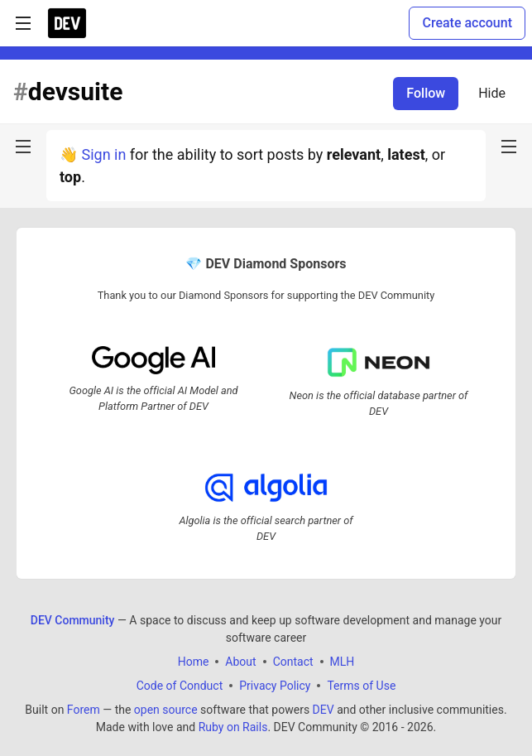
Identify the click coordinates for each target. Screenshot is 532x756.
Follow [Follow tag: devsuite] (426, 93)
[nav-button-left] (23, 147)
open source (166, 710)
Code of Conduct (180, 686)
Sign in (103, 154)
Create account (467, 23)
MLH (343, 662)
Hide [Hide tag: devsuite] (492, 93)
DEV (324, 710)
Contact (293, 662)
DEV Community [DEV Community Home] (73, 620)
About (240, 662)
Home (194, 662)
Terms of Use (361, 686)
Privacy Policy (275, 686)
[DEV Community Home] (67, 23)
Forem (84, 710)
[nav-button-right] (509, 147)
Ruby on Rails (233, 727)
